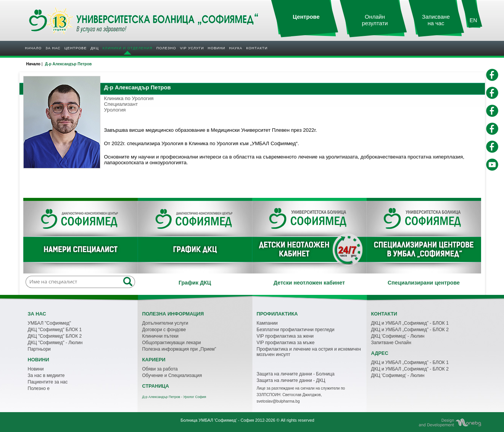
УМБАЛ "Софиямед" (50, 323)
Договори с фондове (164, 330)
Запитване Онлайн (391, 343)
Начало (34, 48)
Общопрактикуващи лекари (172, 343)
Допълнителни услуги (165, 323)
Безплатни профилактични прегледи (296, 330)
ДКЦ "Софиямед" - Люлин (55, 343)
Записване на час (436, 20)
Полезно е (39, 388)
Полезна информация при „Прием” (179, 349)
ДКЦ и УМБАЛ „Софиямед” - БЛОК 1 (410, 323)
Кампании (267, 323)
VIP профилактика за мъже (286, 343)
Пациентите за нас (48, 382)
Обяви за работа (160, 369)
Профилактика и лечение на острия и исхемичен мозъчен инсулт (309, 352)
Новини (217, 48)
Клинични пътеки (160, 336)
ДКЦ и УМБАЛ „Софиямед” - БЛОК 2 (410, 330)
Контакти (257, 48)
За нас (53, 48)
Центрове (76, 48)
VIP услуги (192, 48)
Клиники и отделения (128, 48)
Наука (236, 48)
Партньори (39, 349)
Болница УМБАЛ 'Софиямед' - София (217, 420)
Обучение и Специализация (172, 375)
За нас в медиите (46, 375)
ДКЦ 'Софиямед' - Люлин (398, 336)
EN (473, 20)
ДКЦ (94, 48)
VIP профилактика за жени (285, 336)
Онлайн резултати (375, 20)
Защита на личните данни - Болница (296, 374)
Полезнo (166, 48)
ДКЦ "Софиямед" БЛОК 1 (55, 330)
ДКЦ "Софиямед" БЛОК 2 (55, 336)
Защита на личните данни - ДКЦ (291, 380)
